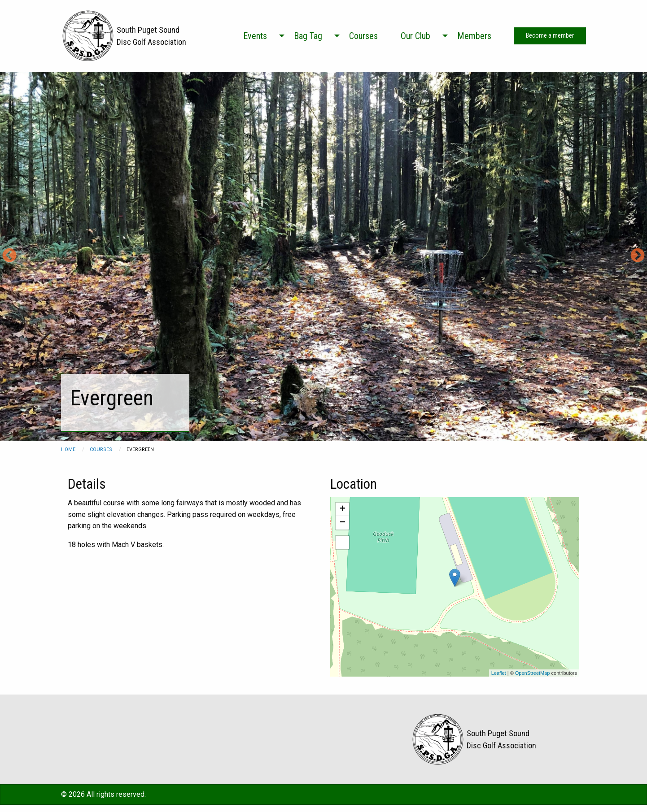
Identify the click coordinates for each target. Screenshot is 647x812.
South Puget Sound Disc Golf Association (151, 36)
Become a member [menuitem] (550, 36)
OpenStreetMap (533, 673)
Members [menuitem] (474, 36)
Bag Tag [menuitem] (308, 36)
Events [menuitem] (255, 36)
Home (68, 449)
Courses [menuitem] (363, 36)
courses (101, 449)
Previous (9, 256)
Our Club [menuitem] (415, 36)
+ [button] (343, 509)
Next (638, 256)
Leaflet (499, 673)
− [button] (343, 523)
